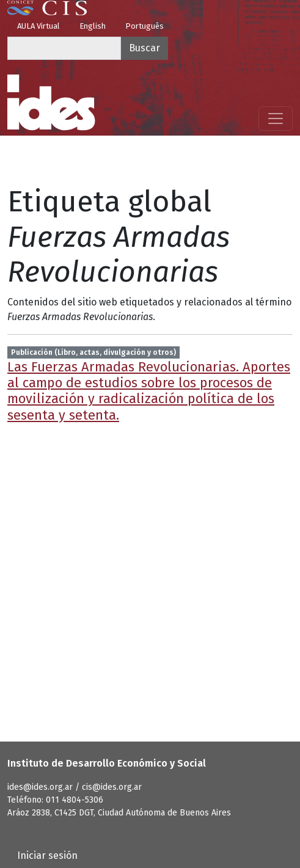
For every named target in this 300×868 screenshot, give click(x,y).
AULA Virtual (38, 26)
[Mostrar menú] (276, 119)
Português (145, 26)
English (93, 26)
